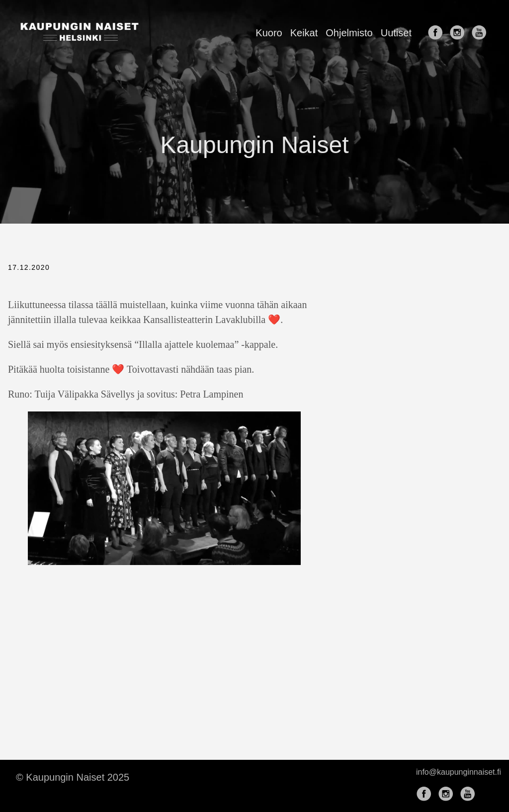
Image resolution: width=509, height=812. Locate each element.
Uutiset (396, 33)
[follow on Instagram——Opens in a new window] (459, 33)
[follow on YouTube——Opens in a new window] (481, 33)
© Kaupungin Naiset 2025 (73, 777)
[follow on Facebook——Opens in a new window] (437, 33)
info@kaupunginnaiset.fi (459, 772)
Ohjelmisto (349, 33)
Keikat (304, 33)
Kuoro (269, 33)
